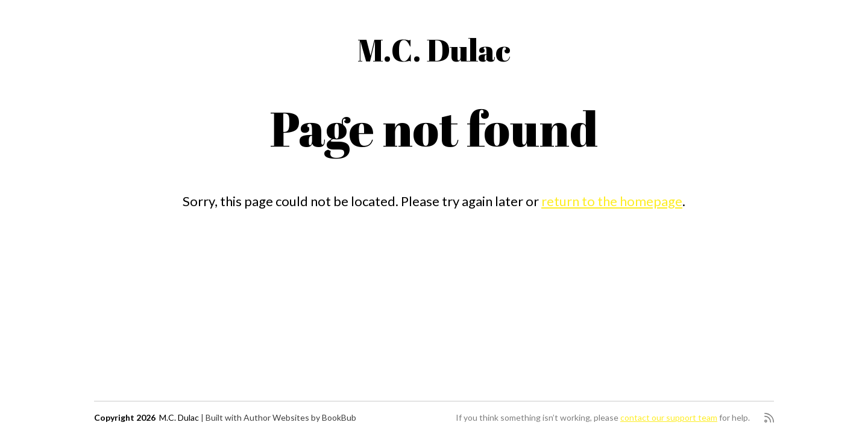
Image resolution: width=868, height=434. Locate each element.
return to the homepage (612, 201)
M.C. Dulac (434, 49)
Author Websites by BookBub (300, 417)
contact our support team (669, 417)
